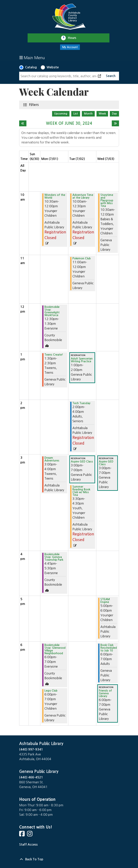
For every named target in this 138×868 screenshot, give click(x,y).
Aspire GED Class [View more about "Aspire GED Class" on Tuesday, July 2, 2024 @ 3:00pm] (82, 462)
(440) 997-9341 (31, 749)
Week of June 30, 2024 (69, 123)
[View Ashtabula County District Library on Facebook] (22, 835)
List (76, 114)
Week (102, 114)
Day (114, 114)
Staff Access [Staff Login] (28, 845)
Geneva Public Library (39, 772)
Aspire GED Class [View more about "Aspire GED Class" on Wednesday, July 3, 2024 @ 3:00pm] (106, 463)
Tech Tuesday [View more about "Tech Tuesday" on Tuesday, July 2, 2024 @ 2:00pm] (81, 403)
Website (53, 67)
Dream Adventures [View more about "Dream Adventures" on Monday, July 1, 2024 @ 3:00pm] (52, 459)
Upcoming (61, 114)
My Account (70, 47)
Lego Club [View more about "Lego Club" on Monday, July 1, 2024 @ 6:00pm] (51, 691)
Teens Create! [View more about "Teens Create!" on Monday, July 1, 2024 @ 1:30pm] (54, 355)
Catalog (31, 67)
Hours (74, 38)
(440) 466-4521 (31, 777)
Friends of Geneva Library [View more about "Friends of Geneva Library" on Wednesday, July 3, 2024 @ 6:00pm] (105, 693)
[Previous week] (23, 123)
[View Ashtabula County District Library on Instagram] (30, 835)
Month (88, 114)
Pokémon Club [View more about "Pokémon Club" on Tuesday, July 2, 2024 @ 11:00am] (82, 258)
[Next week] (115, 123)
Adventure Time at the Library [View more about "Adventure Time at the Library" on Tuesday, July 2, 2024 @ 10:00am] (83, 196)
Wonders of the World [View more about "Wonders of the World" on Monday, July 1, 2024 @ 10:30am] (55, 196)
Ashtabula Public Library (41, 744)
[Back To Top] (69, 859)
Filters (35, 105)
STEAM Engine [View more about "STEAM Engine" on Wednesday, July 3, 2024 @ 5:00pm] (105, 601)
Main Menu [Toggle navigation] (32, 58)
